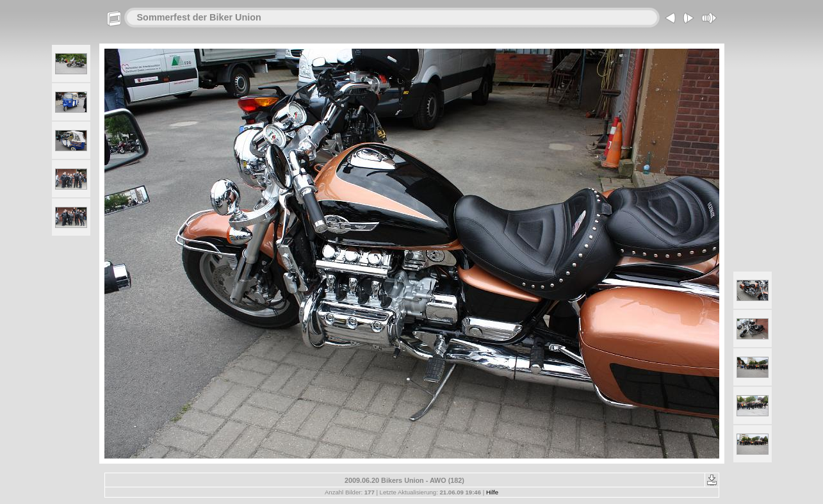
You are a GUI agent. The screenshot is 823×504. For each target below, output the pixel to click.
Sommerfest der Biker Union (199, 17)
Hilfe (492, 492)
